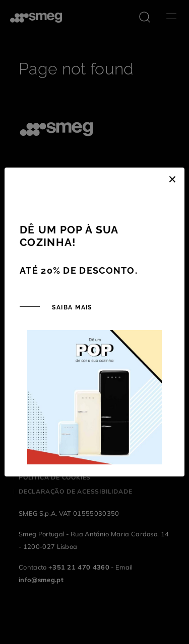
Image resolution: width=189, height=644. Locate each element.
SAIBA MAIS (71, 307)
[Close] (172, 178)
